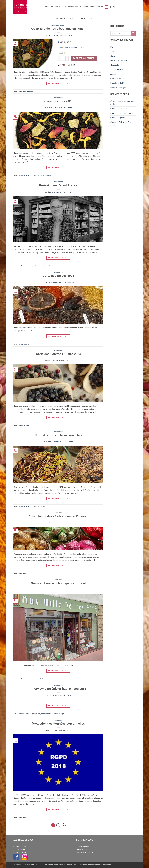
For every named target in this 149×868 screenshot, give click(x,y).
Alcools (113, 74)
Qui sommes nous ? (74, 7)
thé (51, 175)
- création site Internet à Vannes (46, 865)
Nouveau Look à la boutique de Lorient (58, 583)
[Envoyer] (133, 33)
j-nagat (89, 19)
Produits (62, 25)
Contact (99, 7)
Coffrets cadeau (117, 79)
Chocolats (115, 65)
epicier (38, 714)
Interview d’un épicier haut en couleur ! (58, 689)
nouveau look (39, 679)
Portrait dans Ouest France (58, 185)
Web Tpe (30, 865)
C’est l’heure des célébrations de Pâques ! (58, 516)
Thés (113, 52)
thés (44, 506)
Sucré (113, 56)
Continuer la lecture (58, 84)
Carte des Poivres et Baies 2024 (58, 354)
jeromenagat (60, 714)
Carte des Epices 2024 (58, 276)
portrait (47, 266)
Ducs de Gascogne (118, 88)
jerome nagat (40, 266)
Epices (113, 47)
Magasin (55, 25)
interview (44, 714)
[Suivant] (64, 825)
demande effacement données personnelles (96, 865)
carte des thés (44, 175)
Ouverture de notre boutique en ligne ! (58, 29)
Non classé (58, 98)
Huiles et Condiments (119, 61)
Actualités (89, 7)
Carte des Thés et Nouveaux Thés (58, 435)
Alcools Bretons (117, 70)
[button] (106, 7)
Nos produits (56, 7)
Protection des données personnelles (58, 724)
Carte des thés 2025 (58, 101)
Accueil (45, 7)
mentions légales (66, 865)
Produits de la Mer (118, 83)
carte (38, 175)
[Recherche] (114, 7)
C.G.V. (76, 865)
